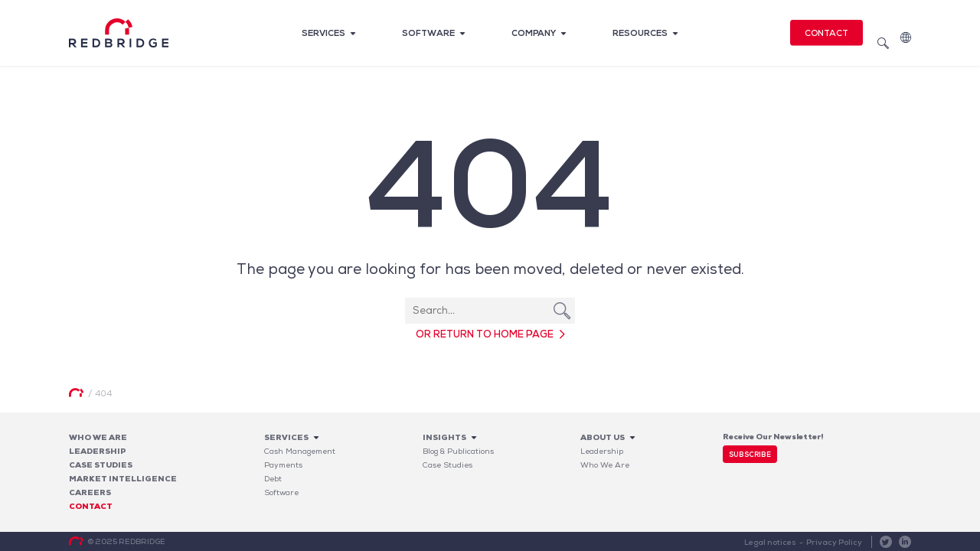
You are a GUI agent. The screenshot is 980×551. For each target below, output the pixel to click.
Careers (90, 492)
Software (428, 33)
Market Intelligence (123, 479)
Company (534, 33)
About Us (603, 437)
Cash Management (300, 451)
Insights (444, 437)
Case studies (101, 465)
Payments (283, 465)
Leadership (98, 451)
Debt (273, 479)
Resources (640, 33)
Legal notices (770, 542)
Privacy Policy (834, 542)
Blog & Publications (458, 451)
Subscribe (750, 455)
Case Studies (448, 465)
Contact (826, 33)
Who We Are (98, 437)
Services (323, 33)
